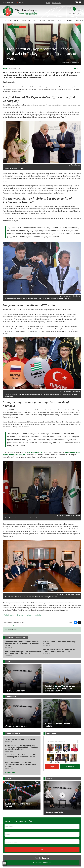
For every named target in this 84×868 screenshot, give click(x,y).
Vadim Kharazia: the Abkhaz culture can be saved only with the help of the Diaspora (23, 650)
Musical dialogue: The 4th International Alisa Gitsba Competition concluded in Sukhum (21, 754)
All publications (11, 770)
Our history (60, 21)
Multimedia (70, 21)
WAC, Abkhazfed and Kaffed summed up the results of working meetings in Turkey (59, 648)
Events (35, 21)
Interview (80, 21)
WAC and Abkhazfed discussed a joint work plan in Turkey (60, 641)
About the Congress (12, 21)
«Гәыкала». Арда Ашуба (54, 810)
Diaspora (51, 21)
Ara (79, 14)
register (14, 623)
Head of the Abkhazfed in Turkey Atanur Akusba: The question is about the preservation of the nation (22, 642)
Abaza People (26, 21)
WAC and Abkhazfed (34, 452)
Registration (56, 2)
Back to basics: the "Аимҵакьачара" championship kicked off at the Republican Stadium (20, 762)
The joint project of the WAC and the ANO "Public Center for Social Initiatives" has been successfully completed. (21, 745)
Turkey (5, 69)
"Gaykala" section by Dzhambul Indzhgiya (20, 737)
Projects (43, 21)
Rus (70, 9)
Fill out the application (42, 860)
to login (7, 623)
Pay (42, 847)
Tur (79, 9)
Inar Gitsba (38, 613)
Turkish (29, 613)
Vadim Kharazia (13, 27)
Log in (48, 2)
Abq (74, 14)
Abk (70, 14)
